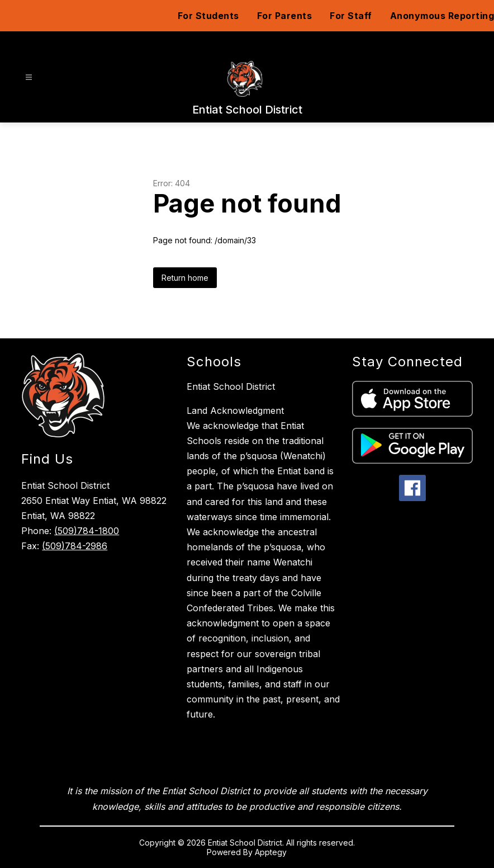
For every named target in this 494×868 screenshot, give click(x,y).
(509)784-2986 (75, 546)
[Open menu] (29, 77)
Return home (185, 278)
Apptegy (271, 852)
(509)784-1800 (87, 531)
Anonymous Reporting (442, 16)
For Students (208, 16)
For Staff (351, 16)
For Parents (285, 16)
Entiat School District (231, 386)
